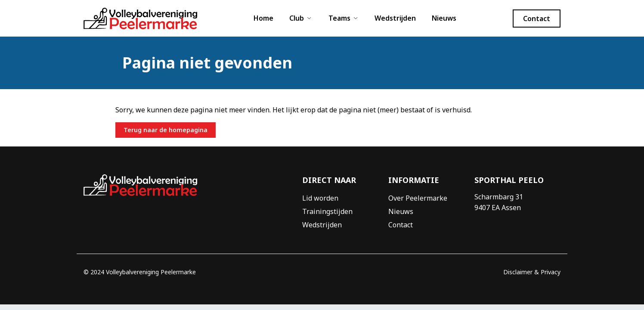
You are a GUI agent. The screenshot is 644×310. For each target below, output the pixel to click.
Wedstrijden (395, 18)
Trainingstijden (327, 211)
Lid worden (320, 198)
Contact (401, 225)
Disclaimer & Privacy (532, 272)
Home (263, 18)
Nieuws (444, 18)
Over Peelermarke (418, 198)
